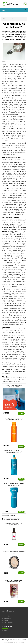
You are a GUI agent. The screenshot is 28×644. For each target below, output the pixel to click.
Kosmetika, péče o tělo (9, 615)
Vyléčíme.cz (5, 19)
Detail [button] (21, 413)
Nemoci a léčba (7, 617)
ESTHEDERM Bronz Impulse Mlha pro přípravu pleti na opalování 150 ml (14, 419)
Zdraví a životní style (8, 622)
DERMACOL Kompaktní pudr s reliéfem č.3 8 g (14, 552)
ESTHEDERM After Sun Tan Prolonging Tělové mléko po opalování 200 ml (14, 452)
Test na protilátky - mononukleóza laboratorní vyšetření (14, 386)
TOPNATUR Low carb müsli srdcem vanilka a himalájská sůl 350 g (14, 581)
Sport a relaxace (7, 619)
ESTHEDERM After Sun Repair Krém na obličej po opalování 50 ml (14, 484)
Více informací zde (21, 642)
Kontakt (5, 631)
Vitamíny (6, 620)
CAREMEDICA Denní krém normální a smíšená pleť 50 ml (14, 524)
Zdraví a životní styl (14, 19)
